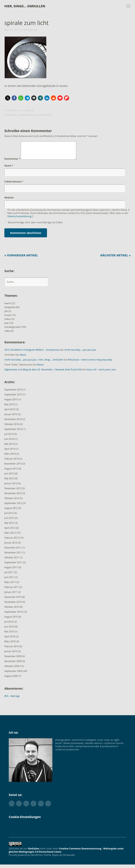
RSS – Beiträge (12, 700)
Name (9, 169)
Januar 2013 (11, 487)
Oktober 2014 (12, 428)
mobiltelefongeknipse (28, 115)
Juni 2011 (9, 581)
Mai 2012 (9, 526)
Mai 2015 (9, 408)
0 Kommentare (30, 30)
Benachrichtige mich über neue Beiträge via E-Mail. (35, 226)
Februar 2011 (12, 591)
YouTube (41, 807)
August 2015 (11, 403)
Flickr (26, 807)
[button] (25, 58)
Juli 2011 (9, 576)
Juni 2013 (9, 477)
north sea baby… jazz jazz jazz (80, 353)
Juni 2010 (9, 630)
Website (9, 201)
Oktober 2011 (12, 561)
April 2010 (10, 640)
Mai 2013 (9, 482)
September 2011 (13, 566)
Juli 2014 (9, 437)
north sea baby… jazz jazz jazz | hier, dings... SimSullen (34, 363)
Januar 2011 (11, 596)
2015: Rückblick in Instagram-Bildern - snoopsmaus (32, 353)
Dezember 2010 (13, 600)
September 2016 (13, 393)
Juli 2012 (9, 517)
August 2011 (11, 571)
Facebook (19, 807)
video (7, 334)
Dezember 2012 (13, 492)
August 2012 (11, 512)
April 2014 (10, 452)
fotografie (10, 311)
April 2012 (10, 531)
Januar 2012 (11, 546)
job (6, 315)
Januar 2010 (11, 655)
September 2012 (13, 507)
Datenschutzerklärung (19, 220)
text (6, 327)
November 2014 (13, 423)
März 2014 (10, 457)
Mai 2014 (9, 447)
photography (46, 115)
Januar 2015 (11, 418)
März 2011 (10, 586)
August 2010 (11, 620)
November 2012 (13, 497)
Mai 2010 (9, 635)
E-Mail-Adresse (14, 185)
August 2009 (11, 679)
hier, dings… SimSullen (25, 6)
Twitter (12, 807)
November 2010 (13, 605)
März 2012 (10, 536)
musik (8, 319)
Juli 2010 (9, 625)
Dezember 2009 (13, 660)
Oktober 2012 (12, 502)
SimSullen (34, 852)
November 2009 (13, 665)
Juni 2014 (9, 442)
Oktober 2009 (12, 670)
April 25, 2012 (12, 30)
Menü (128, 6)
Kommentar (12, 162)
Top (123, 858)
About (23, 358)
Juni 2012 (9, 521)
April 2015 (10, 413)
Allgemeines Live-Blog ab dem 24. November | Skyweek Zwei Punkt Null (43, 373)
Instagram (33, 807)
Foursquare (48, 807)
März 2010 (10, 645)
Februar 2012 (12, 541)
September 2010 (13, 615)
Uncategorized (27, 110)
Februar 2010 (12, 650)
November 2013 (13, 467)
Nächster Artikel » (115, 259)
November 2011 (13, 556)
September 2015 (13, 398)
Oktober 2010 (12, 610)
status (8, 322)
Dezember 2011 (13, 551)
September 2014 (13, 433)
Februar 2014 (12, 462)
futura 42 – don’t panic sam (101, 373)
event (7, 307)
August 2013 (11, 472)
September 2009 (13, 675)
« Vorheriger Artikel (21, 259)
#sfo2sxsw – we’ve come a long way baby (90, 363)
